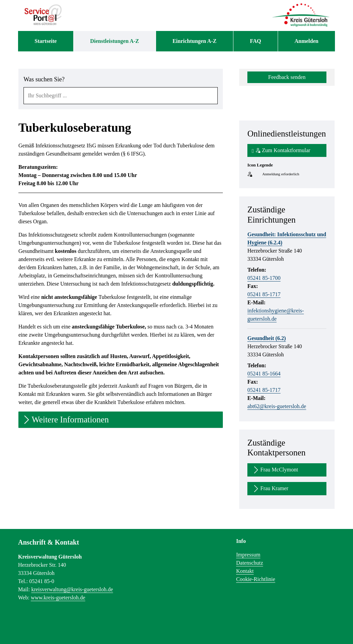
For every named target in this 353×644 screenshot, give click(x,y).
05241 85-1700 (264, 278)
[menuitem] (46, 41)
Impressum (248, 555)
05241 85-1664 (264, 374)
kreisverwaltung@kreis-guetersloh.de (72, 589)
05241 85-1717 (264, 294)
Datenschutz (250, 563)
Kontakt (245, 571)
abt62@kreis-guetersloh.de (277, 406)
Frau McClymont (275, 470)
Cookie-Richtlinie (256, 579)
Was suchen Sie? (44, 79)
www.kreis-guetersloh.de (58, 598)
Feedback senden (287, 77)
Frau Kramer (270, 489)
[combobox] (121, 96)
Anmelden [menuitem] (306, 41)
